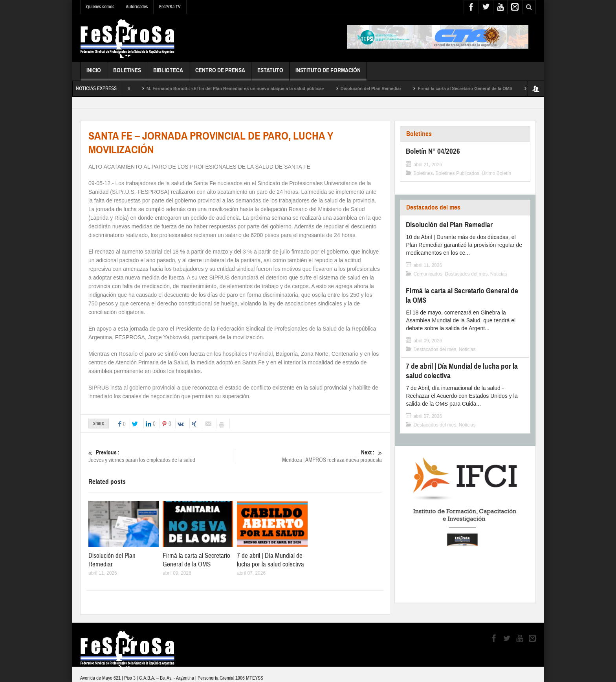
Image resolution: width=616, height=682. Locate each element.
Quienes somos (100, 7)
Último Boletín (497, 173)
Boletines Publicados (457, 173)
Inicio (94, 74)
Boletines (127, 74)
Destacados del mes (433, 207)
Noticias (499, 274)
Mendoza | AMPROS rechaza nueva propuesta (309, 456)
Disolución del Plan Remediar (389, 88)
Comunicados (428, 274)
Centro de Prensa (220, 74)
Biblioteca (168, 74)
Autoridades (137, 7)
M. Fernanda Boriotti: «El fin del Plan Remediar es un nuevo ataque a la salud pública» (253, 88)
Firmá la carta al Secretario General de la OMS (483, 88)
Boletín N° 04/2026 (130, 88)
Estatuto (270, 74)
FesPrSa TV (170, 7)
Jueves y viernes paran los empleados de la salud (162, 456)
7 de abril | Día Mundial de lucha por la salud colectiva (270, 560)
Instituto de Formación (328, 74)
